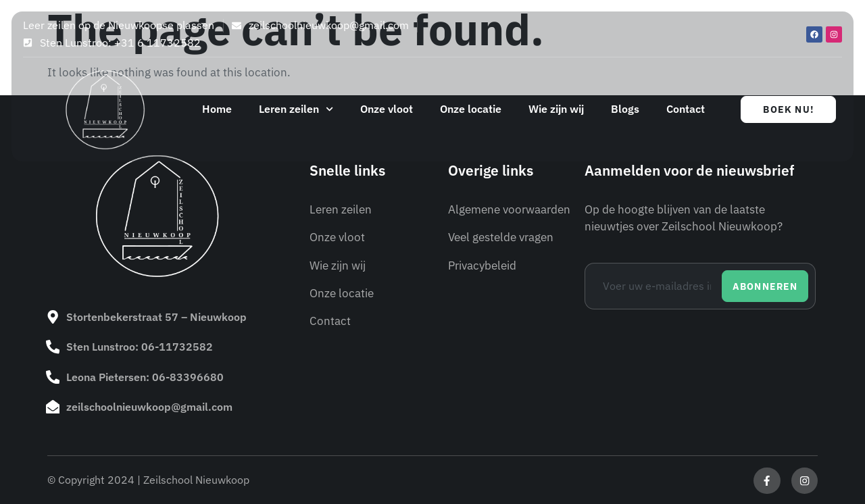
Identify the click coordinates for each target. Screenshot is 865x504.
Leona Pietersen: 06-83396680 (145, 376)
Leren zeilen (296, 109)
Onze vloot (387, 109)
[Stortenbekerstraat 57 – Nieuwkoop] (53, 317)
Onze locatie (471, 109)
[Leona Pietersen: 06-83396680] (53, 376)
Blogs (625, 109)
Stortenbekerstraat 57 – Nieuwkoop (156, 317)
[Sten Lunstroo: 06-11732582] (53, 347)
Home (217, 109)
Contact (686, 109)
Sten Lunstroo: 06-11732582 (140, 347)
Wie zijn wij (556, 109)
